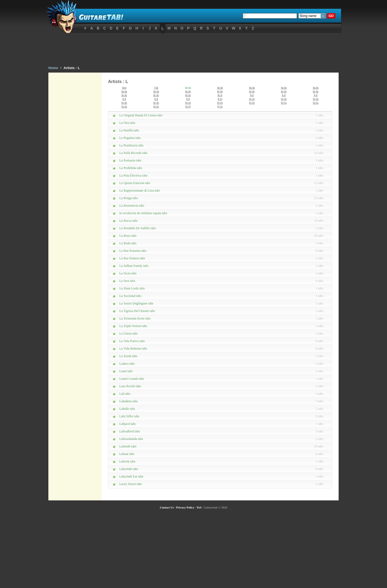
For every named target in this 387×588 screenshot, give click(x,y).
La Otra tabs (127, 123)
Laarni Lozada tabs (132, 379)
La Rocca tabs (128, 221)
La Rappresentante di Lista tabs (140, 191)
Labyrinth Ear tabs (131, 476)
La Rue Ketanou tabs (133, 251)
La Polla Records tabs (133, 153)
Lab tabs (125, 394)
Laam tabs (126, 371)
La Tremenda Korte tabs (135, 318)
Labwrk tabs (127, 461)
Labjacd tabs (128, 424)
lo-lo (252, 99)
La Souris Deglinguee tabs (136, 303)
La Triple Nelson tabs (133, 326)
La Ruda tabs (128, 243)
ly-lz (220, 106)
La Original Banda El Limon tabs (141, 115)
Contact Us (167, 507)
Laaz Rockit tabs (130, 386)
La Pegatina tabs (130, 138)
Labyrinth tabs (129, 469)
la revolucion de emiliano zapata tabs (143, 213)
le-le (220, 91)
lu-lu (316, 103)
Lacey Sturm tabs (131, 484)
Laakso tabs (127, 364)
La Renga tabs (129, 198)
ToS (199, 507)
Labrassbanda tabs (131, 439)
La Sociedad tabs (130, 296)
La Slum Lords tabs (132, 288)
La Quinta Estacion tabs (135, 183)
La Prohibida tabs (131, 168)
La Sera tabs (127, 281)
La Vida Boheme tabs (133, 349)
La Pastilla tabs (129, 130)
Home (53, 68)
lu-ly (188, 106)
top (124, 88)
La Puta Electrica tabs (133, 175)
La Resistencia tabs (132, 206)
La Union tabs (128, 334)
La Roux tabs (128, 236)
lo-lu (284, 103)
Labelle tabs (127, 409)
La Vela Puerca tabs (132, 341)
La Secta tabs (128, 273)
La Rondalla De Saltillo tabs (138, 228)
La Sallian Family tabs (134, 266)
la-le (188, 91)
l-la (156, 88)
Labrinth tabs (128, 446)
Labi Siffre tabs (129, 416)
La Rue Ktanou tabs (132, 258)
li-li (252, 95)
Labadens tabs (128, 401)
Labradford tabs (130, 431)
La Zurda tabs (128, 356)
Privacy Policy (185, 507)
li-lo (220, 99)
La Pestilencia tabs (131, 145)
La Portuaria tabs (130, 160)
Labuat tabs (127, 454)
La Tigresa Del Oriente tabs (137, 311)
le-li (220, 95)
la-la (188, 88)
